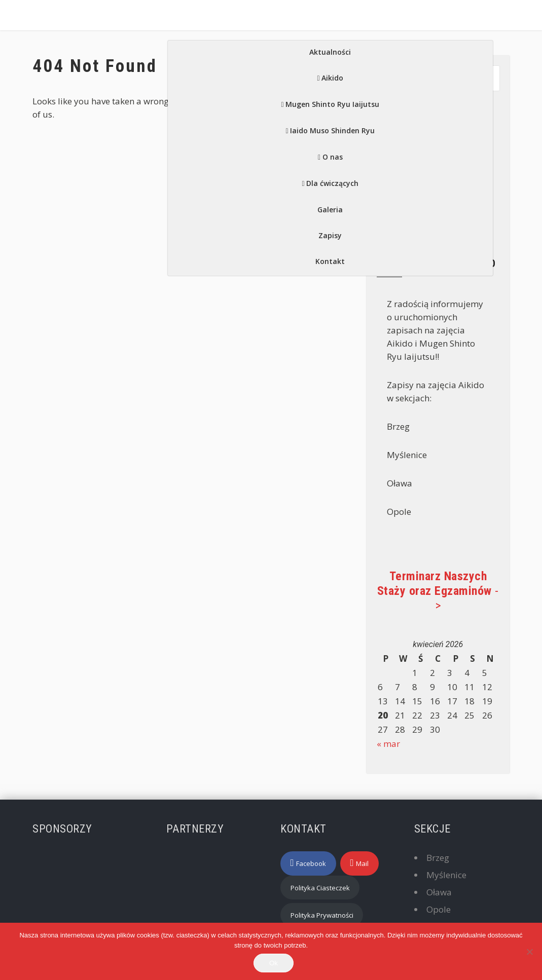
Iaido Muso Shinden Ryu (332, 130)
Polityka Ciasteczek (320, 888)
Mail (362, 863)
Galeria (330, 210)
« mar (388, 744)
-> (438, 591)
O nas (333, 157)
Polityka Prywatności (322, 915)
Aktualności (330, 52)
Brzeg (438, 858)
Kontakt (330, 261)
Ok (274, 963)
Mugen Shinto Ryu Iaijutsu (332, 104)
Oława (439, 892)
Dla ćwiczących (332, 183)
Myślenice (446, 875)
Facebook (311, 863)
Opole (439, 909)
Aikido (332, 78)
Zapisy (330, 235)
